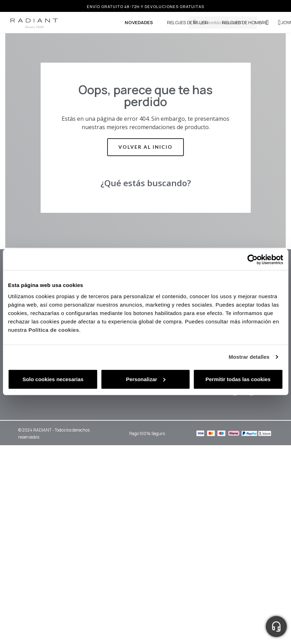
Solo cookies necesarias (53, 379)
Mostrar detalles (249, 357)
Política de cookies (54, 330)
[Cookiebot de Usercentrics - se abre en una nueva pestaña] (252, 260)
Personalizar (146, 379)
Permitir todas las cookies (238, 379)
